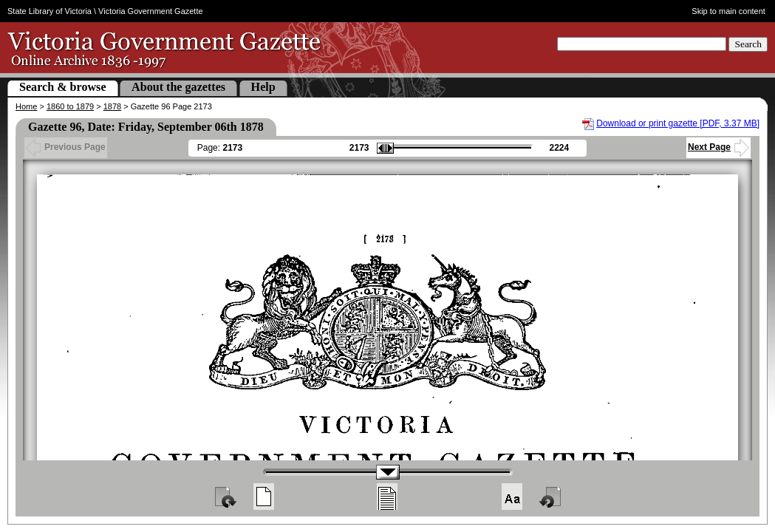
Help (263, 87)
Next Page (718, 147)
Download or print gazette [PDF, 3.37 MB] (678, 123)
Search (748, 44)
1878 (112, 106)
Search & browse (63, 87)
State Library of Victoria (49, 11)
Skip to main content (728, 11)
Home (26, 106)
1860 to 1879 (70, 106)
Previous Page (66, 147)
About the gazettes (178, 87)
